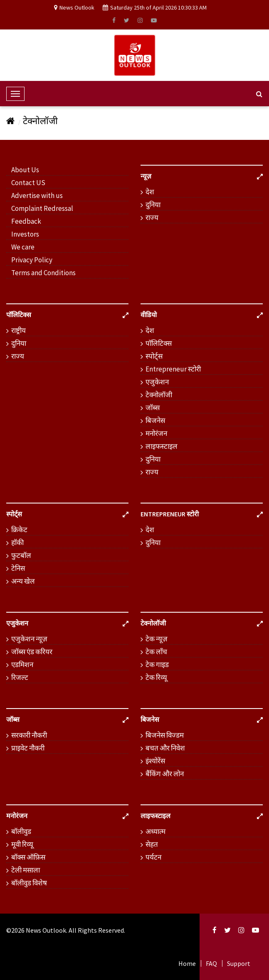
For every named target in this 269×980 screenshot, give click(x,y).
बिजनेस (155, 420)
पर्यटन (153, 857)
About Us (25, 170)
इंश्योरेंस (155, 761)
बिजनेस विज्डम (165, 735)
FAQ (211, 963)
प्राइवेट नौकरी (28, 748)
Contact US (28, 183)
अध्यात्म (155, 831)
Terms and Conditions (43, 273)
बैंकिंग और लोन (165, 774)
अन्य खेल (23, 581)
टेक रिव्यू (156, 677)
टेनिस (18, 568)
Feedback (26, 221)
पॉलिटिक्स (159, 343)
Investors (25, 234)
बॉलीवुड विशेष (29, 883)
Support (239, 963)
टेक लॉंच (156, 652)
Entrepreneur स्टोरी (173, 369)
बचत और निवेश (165, 748)
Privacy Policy (32, 260)
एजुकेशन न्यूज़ (29, 639)
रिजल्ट (20, 677)
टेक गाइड (157, 665)
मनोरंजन (156, 433)
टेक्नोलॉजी (40, 121)
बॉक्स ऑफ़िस (28, 857)
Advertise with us (37, 196)
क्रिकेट (19, 530)
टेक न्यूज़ (157, 639)
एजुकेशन (157, 382)
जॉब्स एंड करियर (32, 652)
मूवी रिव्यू (22, 844)
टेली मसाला (26, 870)
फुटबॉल (21, 555)
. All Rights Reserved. (96, 930)
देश (150, 192)
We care (23, 247)
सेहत (152, 844)
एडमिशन (22, 665)
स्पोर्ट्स (154, 356)
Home (187, 963)
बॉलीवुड (21, 831)
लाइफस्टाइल (162, 446)
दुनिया (153, 205)
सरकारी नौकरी (29, 735)
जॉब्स (153, 408)
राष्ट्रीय (19, 330)
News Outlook (46, 930)
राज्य (152, 218)
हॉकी (17, 543)
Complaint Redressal (42, 208)
